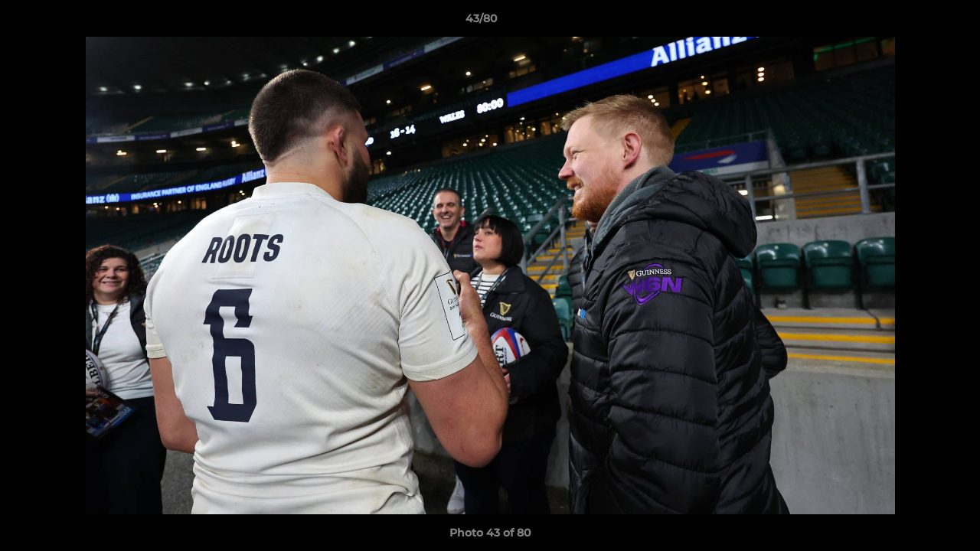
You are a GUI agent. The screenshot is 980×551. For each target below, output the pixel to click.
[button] (916, 22)
